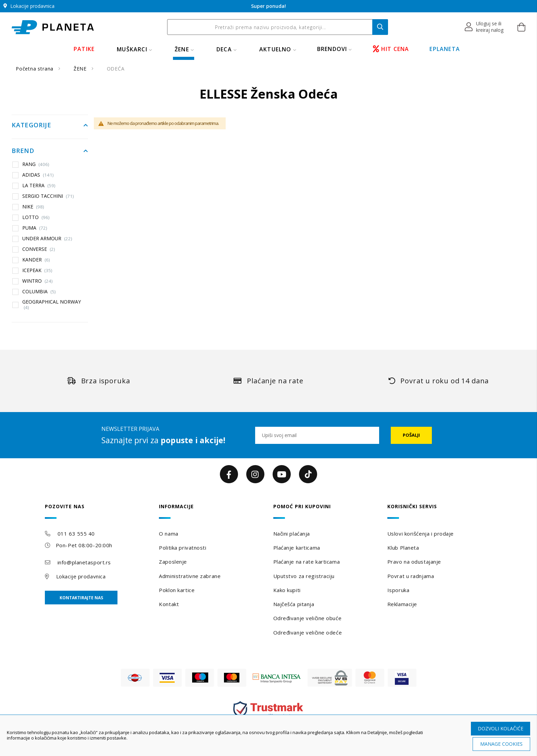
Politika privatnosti (183, 548)
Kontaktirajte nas (81, 598)
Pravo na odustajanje (414, 562)
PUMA (35, 228)
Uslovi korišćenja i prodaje (421, 534)
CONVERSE (39, 249)
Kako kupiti (287, 590)
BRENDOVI (332, 49)
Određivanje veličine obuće (308, 618)
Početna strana (35, 69)
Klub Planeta (403, 548)
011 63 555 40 (76, 534)
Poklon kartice (177, 590)
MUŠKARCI (132, 49)
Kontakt (169, 604)
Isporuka (398, 590)
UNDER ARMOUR (47, 239)
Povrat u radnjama (411, 576)
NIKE (33, 207)
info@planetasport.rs (84, 562)
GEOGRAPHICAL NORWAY (52, 304)
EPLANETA (445, 49)
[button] (484, 27)
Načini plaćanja (292, 534)
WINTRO (38, 281)
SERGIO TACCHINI (48, 196)
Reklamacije (402, 604)
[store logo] (53, 27)
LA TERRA (39, 185)
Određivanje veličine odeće (308, 632)
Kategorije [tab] (32, 125)
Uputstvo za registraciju (304, 576)
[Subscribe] (411, 435)
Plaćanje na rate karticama (307, 562)
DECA (224, 49)
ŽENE (182, 49)
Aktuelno (275, 49)
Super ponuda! (268, 6)
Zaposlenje (173, 562)
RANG (36, 164)
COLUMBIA (39, 292)
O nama (168, 534)
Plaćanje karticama (297, 548)
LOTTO (36, 217)
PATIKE (84, 49)
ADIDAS (38, 175)
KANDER (36, 260)
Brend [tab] (23, 151)
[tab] (97, 511)
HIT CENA (391, 49)
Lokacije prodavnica (81, 576)
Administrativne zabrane (190, 576)
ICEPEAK (37, 270)
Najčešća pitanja (294, 604)
